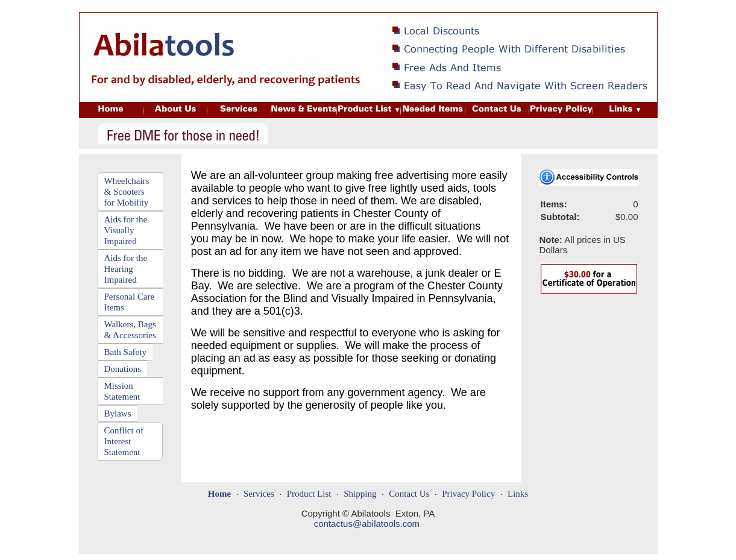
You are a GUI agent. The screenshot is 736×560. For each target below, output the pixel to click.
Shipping (360, 494)
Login (590, 7)
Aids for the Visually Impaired (126, 230)
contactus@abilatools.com (367, 524)
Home (477, 7)
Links (518, 494)
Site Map (512, 7)
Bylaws (118, 414)
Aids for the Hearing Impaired (126, 269)
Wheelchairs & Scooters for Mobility (127, 192)
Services (259, 494)
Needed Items (633, 7)
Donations (123, 369)
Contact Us (409, 494)
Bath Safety (125, 352)
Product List (309, 494)
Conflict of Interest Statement (124, 441)
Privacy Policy (468, 494)
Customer (553, 7)
